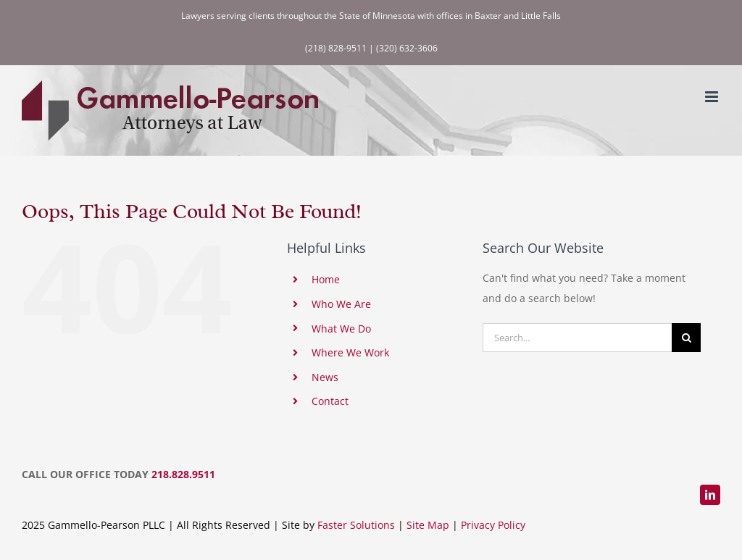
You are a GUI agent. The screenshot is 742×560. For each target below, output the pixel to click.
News (325, 377)
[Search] (686, 338)
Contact (330, 401)
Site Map (428, 525)
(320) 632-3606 (407, 48)
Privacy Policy (493, 525)
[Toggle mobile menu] (713, 97)
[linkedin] (710, 495)
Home (326, 279)
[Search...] (577, 338)
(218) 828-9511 (336, 48)
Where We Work (350, 352)
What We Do (341, 329)
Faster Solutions (356, 525)
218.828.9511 (183, 474)
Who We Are (341, 304)
